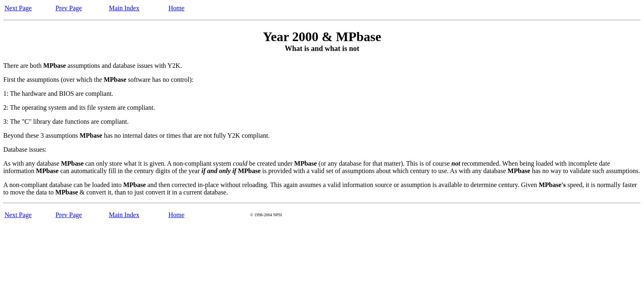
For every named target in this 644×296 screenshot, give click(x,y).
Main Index (124, 8)
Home (176, 8)
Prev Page (69, 8)
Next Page (18, 8)
